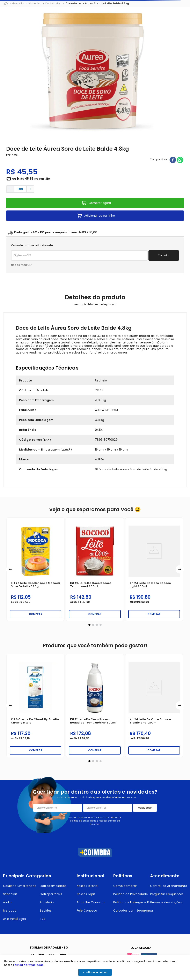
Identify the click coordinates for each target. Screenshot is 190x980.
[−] (10, 189)
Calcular (164, 255)
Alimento (34, 3)
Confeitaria (52, 3)
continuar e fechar (95, 972)
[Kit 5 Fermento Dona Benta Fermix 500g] (156, 569)
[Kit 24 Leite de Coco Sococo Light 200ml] (38, 569)
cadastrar (145, 808)
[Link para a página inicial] (6, 4)
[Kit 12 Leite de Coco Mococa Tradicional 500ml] (97, 569)
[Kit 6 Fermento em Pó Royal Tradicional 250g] (97, 706)
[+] (30, 189)
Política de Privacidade (28, 965)
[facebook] (173, 160)
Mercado (18, 3)
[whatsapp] (180, 160)
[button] (10, 569)
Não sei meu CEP (21, 265)
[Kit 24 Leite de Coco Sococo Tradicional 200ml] (38, 706)
